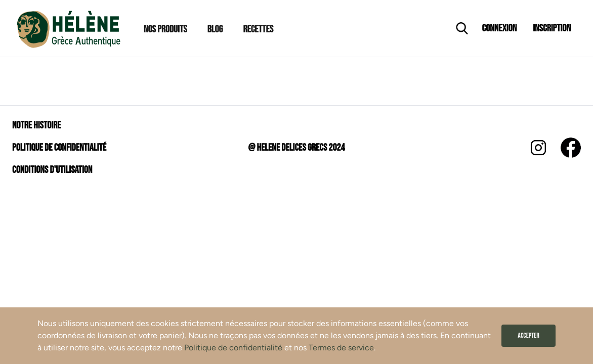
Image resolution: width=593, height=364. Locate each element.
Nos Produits (165, 29)
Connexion (500, 28)
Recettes (258, 29)
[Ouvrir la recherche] (462, 28)
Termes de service (341, 348)
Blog (215, 29)
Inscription (552, 28)
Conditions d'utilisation (52, 170)
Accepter (528, 335)
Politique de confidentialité (233, 348)
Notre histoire (36, 125)
